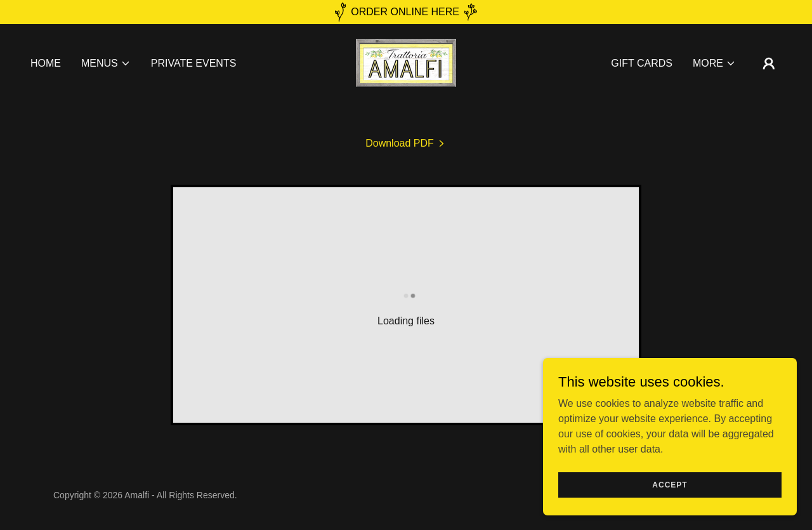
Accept (670, 493)
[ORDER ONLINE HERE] (406, 12)
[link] (406, 63)
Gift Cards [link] (642, 63)
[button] (106, 63)
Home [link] (46, 63)
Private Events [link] (194, 63)
